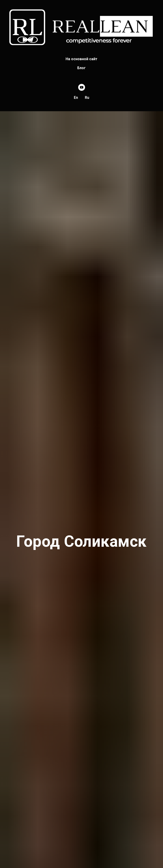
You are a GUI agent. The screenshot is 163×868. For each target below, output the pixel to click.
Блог (81, 68)
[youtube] (82, 87)
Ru (87, 98)
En (76, 98)
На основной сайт (81, 59)
